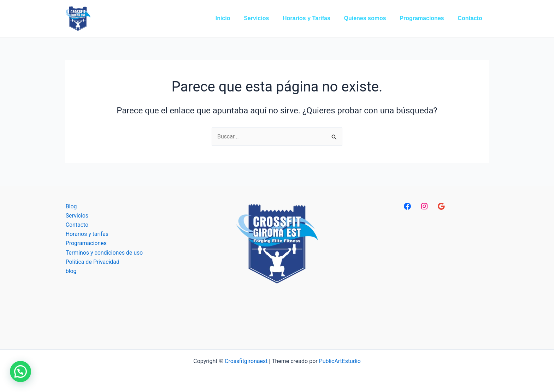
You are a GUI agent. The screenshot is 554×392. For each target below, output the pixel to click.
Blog (71, 206)
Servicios (76, 216)
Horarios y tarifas (87, 234)
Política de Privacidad (92, 262)
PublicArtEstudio (340, 361)
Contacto (76, 225)
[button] (20, 372)
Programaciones (86, 243)
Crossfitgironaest (246, 361)
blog (70, 271)
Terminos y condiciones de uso (104, 253)
